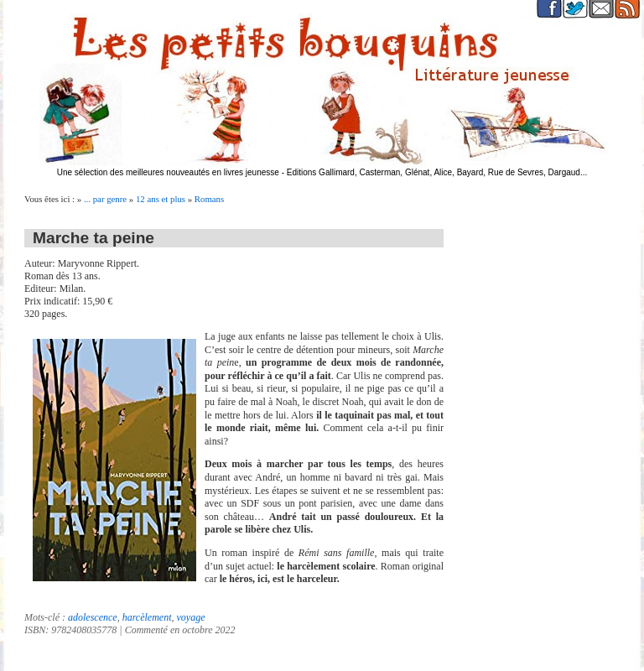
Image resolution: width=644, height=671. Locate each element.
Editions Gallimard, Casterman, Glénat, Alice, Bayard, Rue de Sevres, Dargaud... (437, 172)
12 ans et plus (161, 199)
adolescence (93, 617)
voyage (191, 617)
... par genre (105, 199)
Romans (209, 199)
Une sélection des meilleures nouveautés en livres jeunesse (168, 172)
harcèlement (147, 617)
